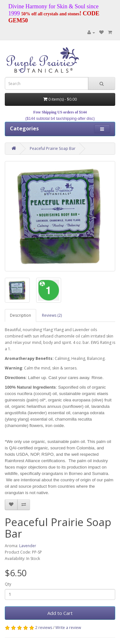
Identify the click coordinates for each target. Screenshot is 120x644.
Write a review (68, 628)
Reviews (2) (52, 315)
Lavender (28, 546)
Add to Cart (60, 613)
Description (20, 315)
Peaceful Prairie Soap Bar (53, 148)
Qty (8, 584)
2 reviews (44, 628)
